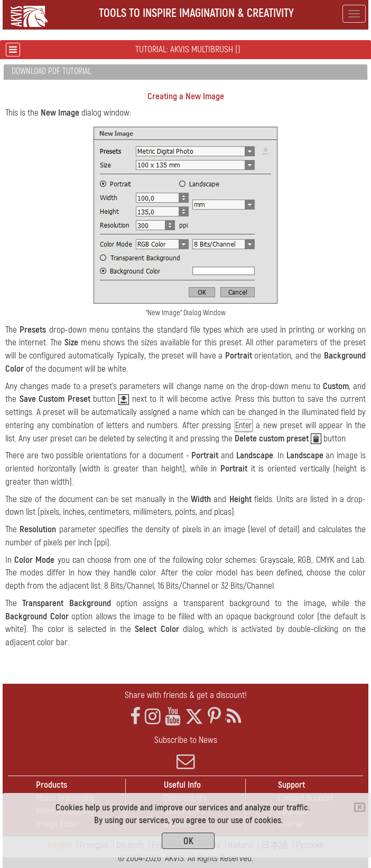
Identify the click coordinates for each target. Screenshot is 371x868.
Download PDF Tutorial (51, 71)
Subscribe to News (185, 752)
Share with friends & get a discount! (186, 695)
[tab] (185, 72)
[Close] (360, 807)
